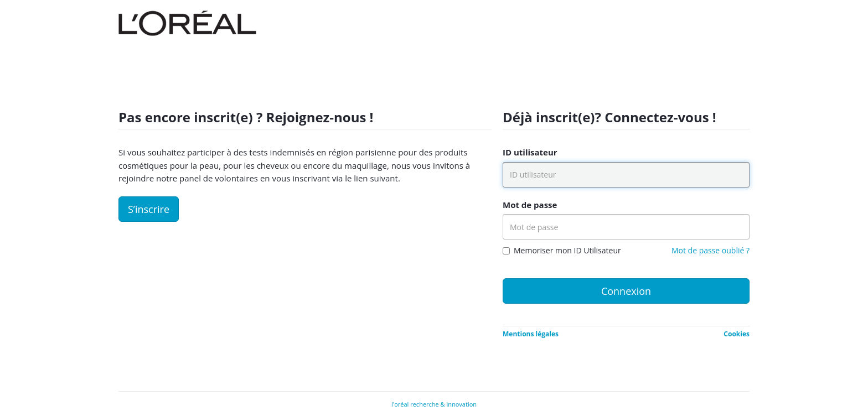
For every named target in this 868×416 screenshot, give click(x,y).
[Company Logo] (187, 20)
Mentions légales (531, 334)
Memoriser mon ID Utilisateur (567, 250)
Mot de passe (530, 205)
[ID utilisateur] (626, 175)
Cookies (737, 334)
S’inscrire (149, 209)
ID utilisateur (530, 152)
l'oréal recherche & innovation (434, 404)
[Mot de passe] (626, 227)
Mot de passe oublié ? (711, 250)
